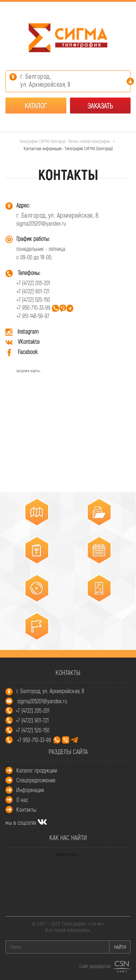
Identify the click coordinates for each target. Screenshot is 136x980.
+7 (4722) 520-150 (33, 299)
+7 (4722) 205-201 (33, 283)
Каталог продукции (37, 770)
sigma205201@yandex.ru (41, 223)
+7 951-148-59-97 (33, 316)
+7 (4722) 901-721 (33, 291)
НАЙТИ (120, 947)
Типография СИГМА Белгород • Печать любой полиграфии (65, 141)
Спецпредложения (36, 780)
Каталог (36, 106)
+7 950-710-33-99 (33, 307)
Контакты (26, 809)
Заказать (100, 106)
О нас (22, 800)
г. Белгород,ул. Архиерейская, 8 (46, 80)
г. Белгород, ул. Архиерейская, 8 (50, 691)
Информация (30, 790)
